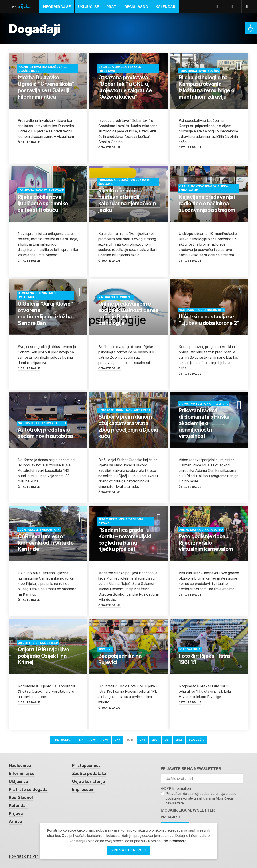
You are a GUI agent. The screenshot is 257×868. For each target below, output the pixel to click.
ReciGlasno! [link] (21, 797)
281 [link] (167, 740)
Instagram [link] (234, 7)
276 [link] (105, 740)
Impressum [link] (83, 789)
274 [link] (81, 740)
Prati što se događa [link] (28, 789)
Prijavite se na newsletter (191, 769)
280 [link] (155, 740)
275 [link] (93, 740)
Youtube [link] (226, 7)
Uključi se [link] (89, 7)
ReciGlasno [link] (136, 7)
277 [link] (118, 740)
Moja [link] (20, 6)
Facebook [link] (211, 7)
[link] (251, 28)
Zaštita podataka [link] (89, 773)
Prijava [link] (16, 813)
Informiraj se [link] (57, 7)
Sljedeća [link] (196, 740)
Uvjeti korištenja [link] (89, 781)
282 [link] (179, 740)
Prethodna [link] (63, 740)
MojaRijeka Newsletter (188, 810)
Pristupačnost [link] (86, 765)
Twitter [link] (219, 7)
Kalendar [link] (166, 7)
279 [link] (143, 740)
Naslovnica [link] (20, 765)
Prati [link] (112, 7)
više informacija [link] (174, 841)
